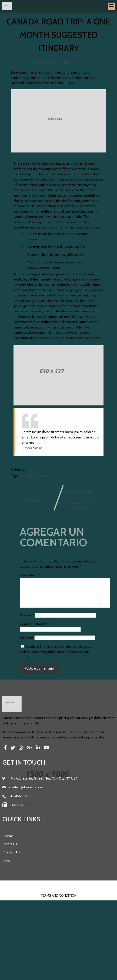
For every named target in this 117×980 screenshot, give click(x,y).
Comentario (30, 576)
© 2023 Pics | (44, 892)
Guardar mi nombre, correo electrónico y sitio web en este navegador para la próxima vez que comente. (56, 658)
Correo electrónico (35, 630)
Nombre (27, 622)
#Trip (49, 476)
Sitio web (27, 644)
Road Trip (33, 470)
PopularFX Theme (69, 892)
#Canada (27, 476)
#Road (39, 476)
